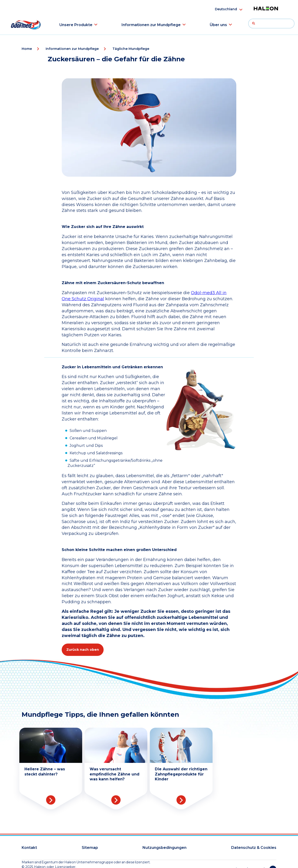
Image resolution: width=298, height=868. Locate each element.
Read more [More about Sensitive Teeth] (116, 800)
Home (27, 49)
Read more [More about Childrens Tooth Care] (181, 800)
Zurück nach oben (83, 650)
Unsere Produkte (76, 25)
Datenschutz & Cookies (254, 848)
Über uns (218, 25)
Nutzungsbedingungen (164, 848)
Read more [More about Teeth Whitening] (51, 800)
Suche (255, 25)
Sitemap (90, 848)
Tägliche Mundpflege (131, 49)
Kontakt (29, 848)
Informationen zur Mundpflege (151, 25)
